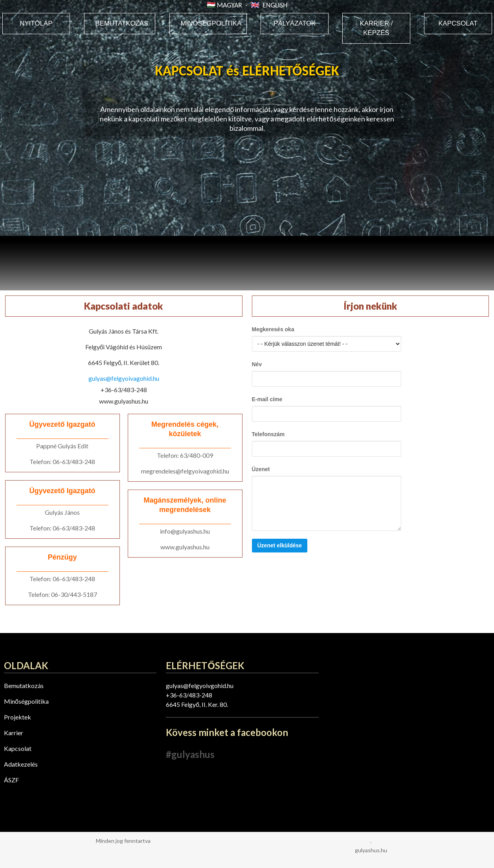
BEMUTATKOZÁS (122, 23)
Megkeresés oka (273, 329)
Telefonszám (268, 434)
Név (257, 364)
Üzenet (261, 469)
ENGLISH (275, 5)
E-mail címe (267, 399)
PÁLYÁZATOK (295, 23)
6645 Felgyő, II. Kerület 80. (124, 362)
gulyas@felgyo (186, 685)
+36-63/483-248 (124, 390)
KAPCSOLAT (458, 23)
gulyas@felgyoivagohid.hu (124, 378)
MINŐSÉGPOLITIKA (211, 23)
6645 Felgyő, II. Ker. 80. (197, 704)
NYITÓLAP (36, 23)
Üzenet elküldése (280, 545)
